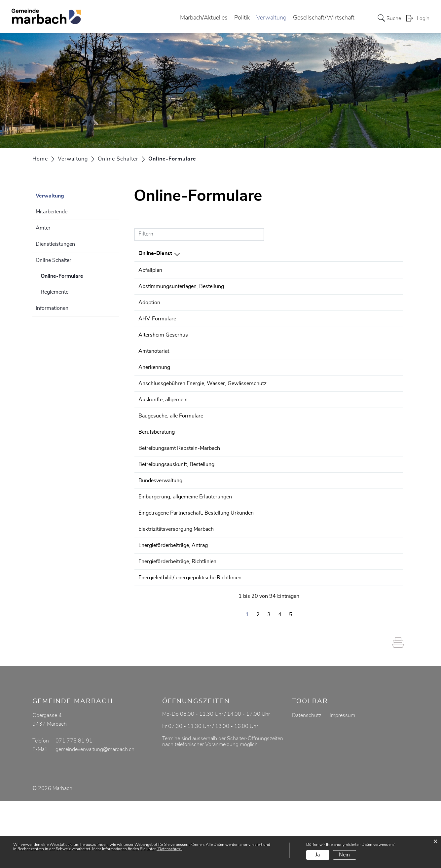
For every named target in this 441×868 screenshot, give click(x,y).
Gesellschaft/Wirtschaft (324, 18)
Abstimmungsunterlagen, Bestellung (181, 289)
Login (423, 18)
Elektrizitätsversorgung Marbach (176, 587)
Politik (242, 18)
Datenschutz (307, 782)
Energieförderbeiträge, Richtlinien (177, 624)
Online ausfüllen (350, 293)
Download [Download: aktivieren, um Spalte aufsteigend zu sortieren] (385, 253)
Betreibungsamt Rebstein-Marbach (179, 488)
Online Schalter (54, 260)
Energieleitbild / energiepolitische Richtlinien (190, 642)
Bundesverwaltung (160, 531)
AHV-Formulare (157, 333)
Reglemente (55, 292)
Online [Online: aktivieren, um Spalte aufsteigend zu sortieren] (336, 253)
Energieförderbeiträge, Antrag (173, 605)
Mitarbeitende (52, 212)
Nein (344, 855)
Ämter (43, 228)
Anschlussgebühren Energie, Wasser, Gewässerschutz (202, 407)
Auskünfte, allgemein (163, 425)
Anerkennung (154, 388)
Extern (386, 315)
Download (386, 271)
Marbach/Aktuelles (204, 18)
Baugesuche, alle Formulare (171, 451)
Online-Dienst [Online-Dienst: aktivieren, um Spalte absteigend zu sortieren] (155, 253)
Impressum (342, 782)
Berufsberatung (157, 469)
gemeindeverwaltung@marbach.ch (95, 816)
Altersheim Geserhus (163, 351)
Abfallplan (150, 270)
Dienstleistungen (55, 244)
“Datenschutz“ (169, 849)
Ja (318, 855)
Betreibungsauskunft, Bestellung (176, 506)
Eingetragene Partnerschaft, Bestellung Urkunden (196, 568)
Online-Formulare (78, 275)
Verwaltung (271, 18)
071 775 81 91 (74, 808)
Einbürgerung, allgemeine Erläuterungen (185, 550)
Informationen (52, 308)
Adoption (149, 314)
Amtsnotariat (154, 370)
